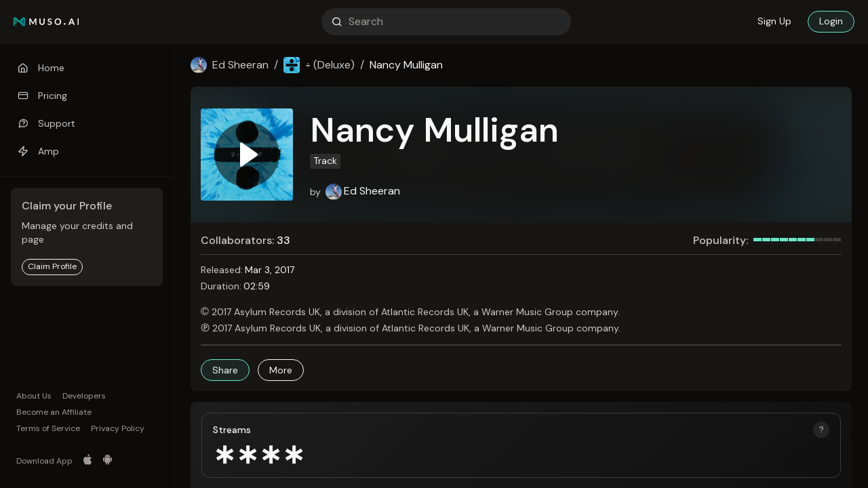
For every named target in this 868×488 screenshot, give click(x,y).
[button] (225, 370)
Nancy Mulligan (406, 65)
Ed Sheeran (240, 65)
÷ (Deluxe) (330, 65)
